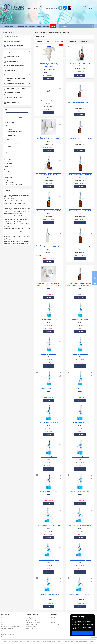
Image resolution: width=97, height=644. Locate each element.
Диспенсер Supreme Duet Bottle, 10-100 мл (80, 594)
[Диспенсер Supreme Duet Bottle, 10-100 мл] (80, 584)
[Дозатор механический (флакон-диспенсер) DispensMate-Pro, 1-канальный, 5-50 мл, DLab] (80, 90)
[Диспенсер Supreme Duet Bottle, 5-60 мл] (48, 584)
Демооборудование (31, 618)
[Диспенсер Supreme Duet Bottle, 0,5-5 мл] (80, 515)
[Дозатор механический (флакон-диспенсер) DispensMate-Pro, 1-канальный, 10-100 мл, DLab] (80, 273)
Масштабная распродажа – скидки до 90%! (17, 237)
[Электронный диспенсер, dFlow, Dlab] (80, 53)
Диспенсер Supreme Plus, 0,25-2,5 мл (48, 423)
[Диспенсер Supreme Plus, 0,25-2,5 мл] (48, 412)
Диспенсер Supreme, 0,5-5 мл (80, 320)
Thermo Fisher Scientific (49, 69)
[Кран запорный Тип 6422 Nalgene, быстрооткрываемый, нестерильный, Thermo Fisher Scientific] (48, 53)
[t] (60, 8)
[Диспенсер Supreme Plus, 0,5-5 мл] (80, 412)
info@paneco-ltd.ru (51, 9)
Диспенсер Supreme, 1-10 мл (48, 354)
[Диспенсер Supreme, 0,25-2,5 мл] (48, 309)
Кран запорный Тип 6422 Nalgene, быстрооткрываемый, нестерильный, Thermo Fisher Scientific (49, 65)
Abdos (49, 322)
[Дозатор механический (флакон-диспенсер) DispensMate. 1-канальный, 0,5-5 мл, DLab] (80, 235)
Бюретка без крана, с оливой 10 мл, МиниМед (49, 101)
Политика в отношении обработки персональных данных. (81, 627)
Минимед (49, 103)
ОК (83, 633)
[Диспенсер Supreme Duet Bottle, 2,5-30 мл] (80, 549)
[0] (10, 117)
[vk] (65, 8)
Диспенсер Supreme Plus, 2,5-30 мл (80, 457)
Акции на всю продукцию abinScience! (17, 208)
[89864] (24, 117)
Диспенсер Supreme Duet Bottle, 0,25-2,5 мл (48, 526)
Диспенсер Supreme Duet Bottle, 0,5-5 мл (80, 526)
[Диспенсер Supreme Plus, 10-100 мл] (80, 481)
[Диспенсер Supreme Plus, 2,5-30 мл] (80, 446)
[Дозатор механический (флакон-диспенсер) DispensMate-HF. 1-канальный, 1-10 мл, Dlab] (48, 235)
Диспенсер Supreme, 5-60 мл (48, 388)
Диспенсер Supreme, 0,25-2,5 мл (48, 320)
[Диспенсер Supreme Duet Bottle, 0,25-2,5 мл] (48, 515)
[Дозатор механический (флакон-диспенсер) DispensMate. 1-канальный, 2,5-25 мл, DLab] (48, 198)
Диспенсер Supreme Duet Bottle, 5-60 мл (48, 594)
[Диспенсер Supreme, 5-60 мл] (48, 378)
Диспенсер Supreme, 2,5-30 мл (80, 354)
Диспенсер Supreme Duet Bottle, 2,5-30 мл (80, 560)
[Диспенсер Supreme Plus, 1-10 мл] (48, 446)
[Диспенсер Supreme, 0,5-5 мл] (80, 309)
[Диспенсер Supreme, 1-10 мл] (48, 344)
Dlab (80, 66)
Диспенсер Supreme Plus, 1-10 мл (48, 457)
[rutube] (70, 8)
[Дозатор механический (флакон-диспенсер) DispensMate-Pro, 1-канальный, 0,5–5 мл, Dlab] (80, 126)
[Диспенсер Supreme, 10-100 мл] (80, 378)
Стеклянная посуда (31, 626)
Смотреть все (8, 163)
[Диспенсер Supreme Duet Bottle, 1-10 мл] (48, 549)
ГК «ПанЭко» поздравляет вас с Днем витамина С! (16, 196)
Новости (7, 191)
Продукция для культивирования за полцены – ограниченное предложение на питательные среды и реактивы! (17, 222)
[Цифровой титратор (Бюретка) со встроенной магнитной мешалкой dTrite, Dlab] (48, 162)
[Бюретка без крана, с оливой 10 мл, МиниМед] (48, 90)
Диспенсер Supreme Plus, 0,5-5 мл (80, 423)
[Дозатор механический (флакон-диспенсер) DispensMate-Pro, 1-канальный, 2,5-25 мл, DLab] (48, 273)
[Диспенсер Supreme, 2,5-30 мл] (80, 344)
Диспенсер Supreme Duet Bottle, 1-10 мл (48, 560)
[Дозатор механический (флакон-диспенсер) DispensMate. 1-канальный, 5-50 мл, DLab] (80, 162)
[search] (76, 26)
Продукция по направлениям (33, 620)
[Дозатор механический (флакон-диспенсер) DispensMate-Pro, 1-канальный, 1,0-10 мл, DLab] (48, 126)
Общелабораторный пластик (33, 622)
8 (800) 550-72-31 (32, 9)
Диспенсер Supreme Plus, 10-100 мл (80, 491)
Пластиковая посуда (31, 624)
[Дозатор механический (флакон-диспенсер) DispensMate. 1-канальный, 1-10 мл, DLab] (80, 198)
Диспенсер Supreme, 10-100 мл (80, 388)
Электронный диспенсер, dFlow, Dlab (80, 63)
